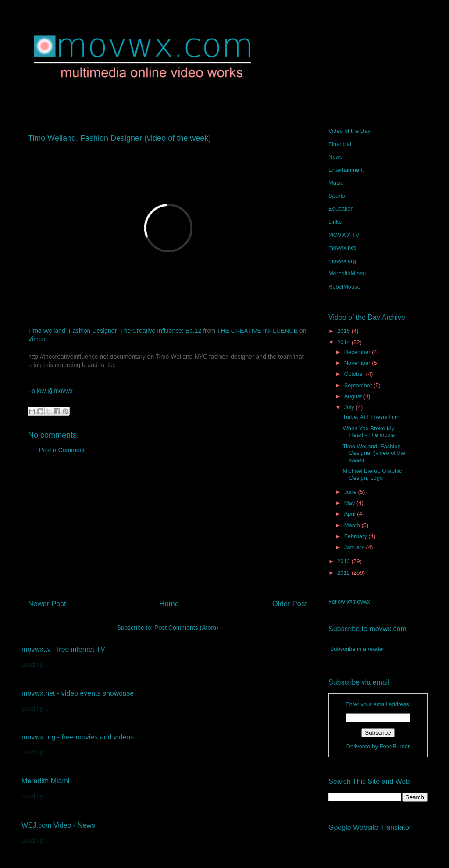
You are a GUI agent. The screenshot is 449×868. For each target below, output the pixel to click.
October (355, 374)
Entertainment (346, 170)
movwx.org (342, 261)
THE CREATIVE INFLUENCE (257, 331)
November (358, 363)
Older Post (290, 604)
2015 (344, 331)
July (350, 407)
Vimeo (37, 339)
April (351, 514)
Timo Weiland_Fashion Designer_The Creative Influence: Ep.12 (115, 331)
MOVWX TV (344, 235)
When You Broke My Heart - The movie (369, 432)
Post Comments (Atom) (186, 628)
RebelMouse (344, 287)
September (359, 385)
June (351, 492)
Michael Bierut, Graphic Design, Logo (372, 474)
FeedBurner (395, 746)
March (353, 525)
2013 (344, 561)
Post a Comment (62, 450)
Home (169, 604)
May (350, 503)
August (354, 396)
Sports (337, 196)
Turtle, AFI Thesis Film (371, 417)
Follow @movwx (50, 391)
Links (335, 222)
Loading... (35, 664)
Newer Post (47, 604)
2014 (344, 342)
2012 (344, 573)
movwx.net (342, 248)
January (355, 547)
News (336, 157)
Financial (340, 144)
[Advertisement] (167, 530)
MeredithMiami (347, 273)
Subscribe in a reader (357, 649)
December (358, 352)
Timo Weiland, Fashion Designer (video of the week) (374, 453)
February (356, 536)
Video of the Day (349, 131)
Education (341, 209)
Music (336, 183)
